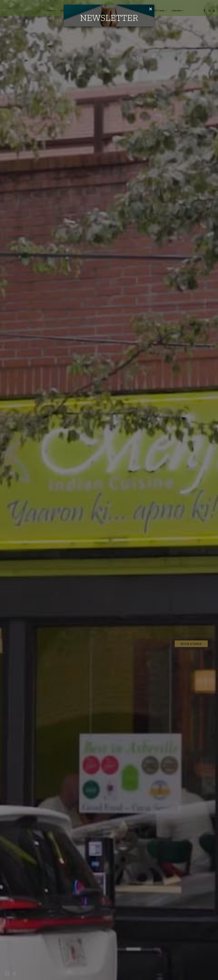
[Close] (151, 9)
